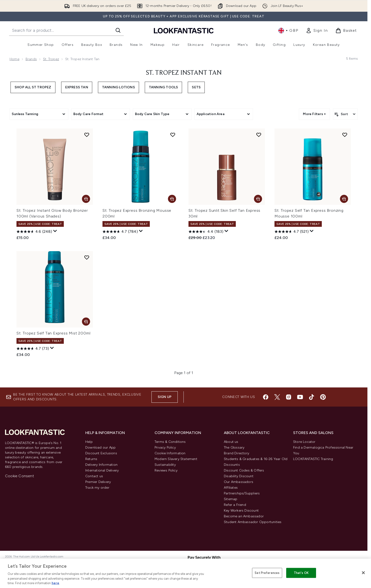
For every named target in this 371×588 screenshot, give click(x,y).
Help (89, 442)
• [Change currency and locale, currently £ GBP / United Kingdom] (288, 31)
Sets (196, 87)
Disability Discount (239, 476)
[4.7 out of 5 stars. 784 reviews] (120, 232)
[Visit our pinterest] (323, 397)
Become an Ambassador (244, 516)
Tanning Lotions (118, 87)
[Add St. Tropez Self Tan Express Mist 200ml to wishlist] (87, 257)
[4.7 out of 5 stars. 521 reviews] (292, 232)
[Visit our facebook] (266, 397)
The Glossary (234, 448)
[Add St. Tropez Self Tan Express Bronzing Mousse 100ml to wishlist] (345, 135)
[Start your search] (66, 30)
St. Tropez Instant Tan (184, 73)
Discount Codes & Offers (244, 470)
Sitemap (231, 499)
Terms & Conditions (170, 442)
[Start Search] (118, 30)
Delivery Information (101, 465)
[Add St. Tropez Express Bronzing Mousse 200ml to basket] (172, 199)
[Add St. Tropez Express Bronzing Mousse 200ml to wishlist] (173, 135)
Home (14, 59)
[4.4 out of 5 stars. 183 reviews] (206, 232)
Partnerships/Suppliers (242, 493)
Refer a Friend (235, 505)
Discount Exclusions (101, 453)
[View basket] (346, 31)
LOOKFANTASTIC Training (313, 459)
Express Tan (77, 87)
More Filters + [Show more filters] (314, 114)
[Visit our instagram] (289, 397)
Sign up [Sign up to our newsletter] (165, 397)
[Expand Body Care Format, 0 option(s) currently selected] (101, 114)
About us (231, 442)
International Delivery (102, 470)
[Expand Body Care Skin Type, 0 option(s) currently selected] (162, 114)
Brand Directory (237, 453)
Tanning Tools (164, 87)
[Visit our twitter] (277, 397)
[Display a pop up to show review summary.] (55, 231)
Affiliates (231, 488)
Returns (91, 459)
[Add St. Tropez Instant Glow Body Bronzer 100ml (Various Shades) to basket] (86, 199)
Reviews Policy (166, 470)
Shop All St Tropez (33, 87)
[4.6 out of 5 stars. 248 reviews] (34, 232)
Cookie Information (170, 453)
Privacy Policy (165, 448)
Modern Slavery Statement (176, 459)
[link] (317, 31)
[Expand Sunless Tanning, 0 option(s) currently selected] (39, 114)
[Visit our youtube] (300, 397)
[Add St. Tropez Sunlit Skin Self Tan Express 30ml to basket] (258, 199)
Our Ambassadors (239, 482)
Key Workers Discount (241, 511)
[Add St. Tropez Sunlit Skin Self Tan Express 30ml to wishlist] (259, 135)
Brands (31, 59)
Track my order (97, 488)
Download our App (100, 448)
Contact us (94, 476)
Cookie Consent (19, 476)
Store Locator (304, 442)
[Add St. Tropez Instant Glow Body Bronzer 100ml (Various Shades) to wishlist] (87, 135)
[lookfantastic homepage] (184, 30)
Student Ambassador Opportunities (253, 522)
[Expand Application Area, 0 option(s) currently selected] (224, 114)
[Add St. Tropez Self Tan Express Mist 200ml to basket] (86, 322)
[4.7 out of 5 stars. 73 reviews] (33, 349)
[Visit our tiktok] (312, 397)
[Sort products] (345, 114)
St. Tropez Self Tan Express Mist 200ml (53, 333)
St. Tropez (51, 59)
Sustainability (165, 465)
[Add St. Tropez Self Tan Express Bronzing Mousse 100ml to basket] (344, 199)
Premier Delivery (98, 482)
